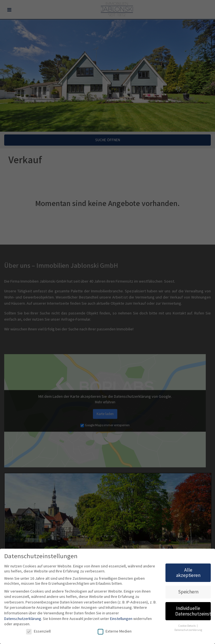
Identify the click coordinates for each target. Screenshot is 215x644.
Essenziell (38, 631)
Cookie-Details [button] (187, 626)
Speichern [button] (188, 592)
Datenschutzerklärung (23, 619)
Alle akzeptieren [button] (188, 573)
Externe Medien (115, 631)
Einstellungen (121, 619)
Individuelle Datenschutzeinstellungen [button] (193, 611)
